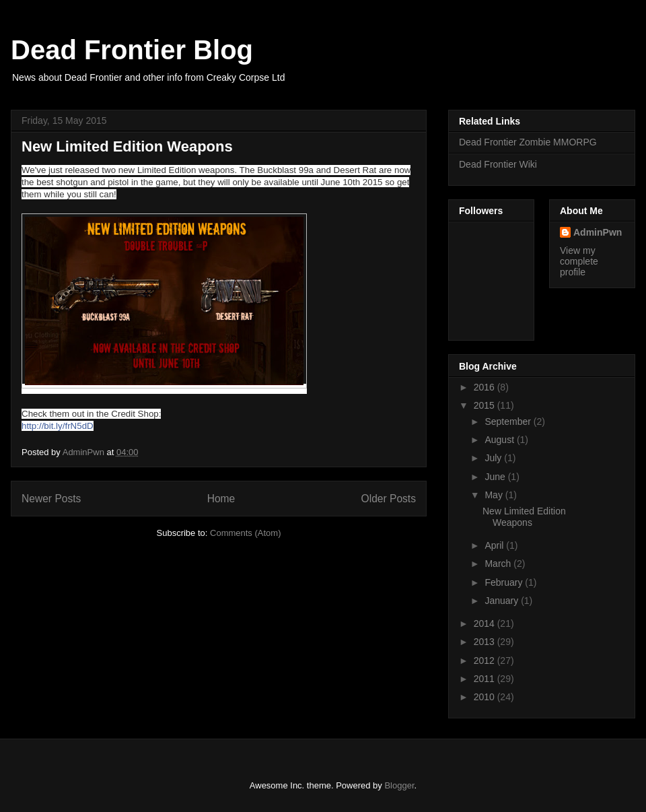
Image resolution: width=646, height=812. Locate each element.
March (499, 564)
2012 (486, 661)
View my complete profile (579, 261)
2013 (486, 642)
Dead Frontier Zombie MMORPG (528, 142)
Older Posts (389, 499)
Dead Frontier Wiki (498, 164)
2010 (486, 697)
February (505, 582)
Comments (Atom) (245, 533)
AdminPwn (598, 232)
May (495, 495)
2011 (486, 679)
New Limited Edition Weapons (127, 146)
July (494, 458)
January (503, 601)
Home (221, 499)
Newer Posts (51, 499)
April (495, 545)
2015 (486, 405)
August (500, 440)
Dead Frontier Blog (132, 50)
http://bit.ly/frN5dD (58, 426)
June (496, 477)
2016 (486, 387)
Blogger (399, 785)
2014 (486, 623)
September (509, 421)
